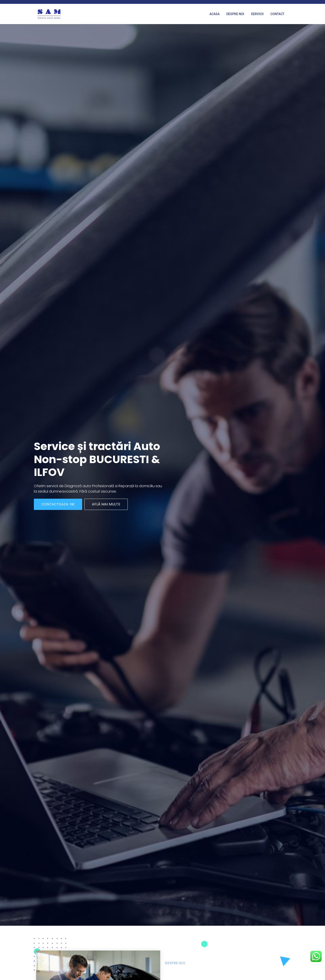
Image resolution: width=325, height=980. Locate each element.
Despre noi (235, 14)
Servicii (257, 14)
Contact (277, 14)
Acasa (215, 14)
